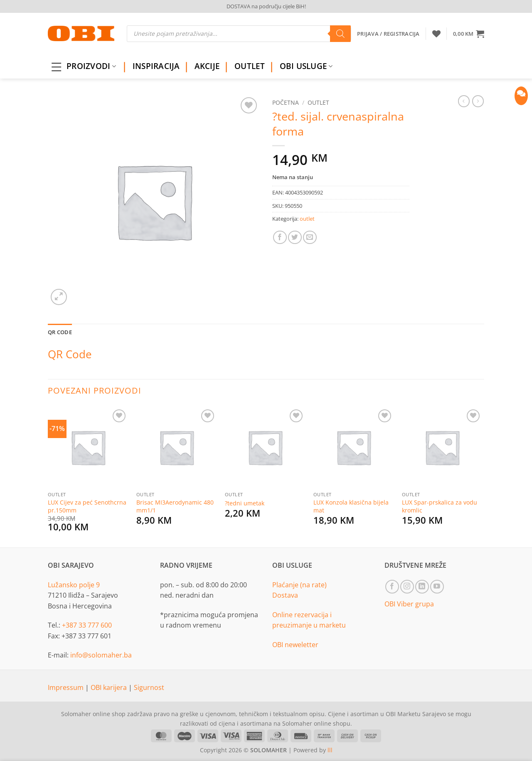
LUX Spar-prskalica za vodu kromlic (440, 506)
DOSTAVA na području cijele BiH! (266, 6)
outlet (318, 102)
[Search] (340, 34)
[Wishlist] (436, 34)
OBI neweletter (295, 645)
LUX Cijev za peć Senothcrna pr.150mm (87, 506)
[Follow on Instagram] (407, 587)
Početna (286, 102)
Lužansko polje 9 (74, 585)
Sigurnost (149, 687)
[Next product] (464, 101)
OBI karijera (110, 687)
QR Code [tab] (60, 332)
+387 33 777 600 (87, 625)
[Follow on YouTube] (437, 587)
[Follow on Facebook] (392, 587)
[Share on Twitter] (295, 238)
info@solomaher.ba (101, 655)
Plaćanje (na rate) (299, 585)
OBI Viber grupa (409, 604)
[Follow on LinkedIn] (422, 587)
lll (330, 750)
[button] (469, 34)
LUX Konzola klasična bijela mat (351, 506)
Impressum (66, 687)
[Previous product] (478, 101)
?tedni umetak (245, 503)
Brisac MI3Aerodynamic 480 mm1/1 (175, 506)
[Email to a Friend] (310, 238)
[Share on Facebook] (280, 238)
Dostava (285, 595)
